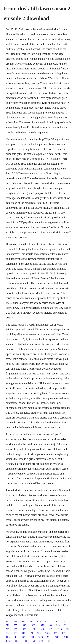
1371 (51, 629)
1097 (15, 621)
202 (41, 641)
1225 (60, 629)
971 (7, 625)
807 (31, 621)
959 (50, 625)
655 (15, 625)
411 (64, 621)
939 (39, 633)
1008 (32, 637)
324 (7, 633)
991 (66, 625)
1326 (41, 637)
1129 (33, 629)
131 (25, 641)
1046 (24, 625)
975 (47, 621)
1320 (55, 621)
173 (31, 633)
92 (7, 621)
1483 (47, 633)
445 (23, 633)
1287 (57, 637)
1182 (8, 637)
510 (58, 625)
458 (33, 641)
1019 (42, 629)
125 (15, 629)
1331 (68, 629)
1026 (33, 625)
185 (64, 633)
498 (39, 621)
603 (15, 633)
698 (23, 621)
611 (56, 633)
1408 (66, 637)
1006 (24, 629)
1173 (17, 641)
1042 (8, 641)
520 (7, 629)
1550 (42, 625)
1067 (23, 637)
